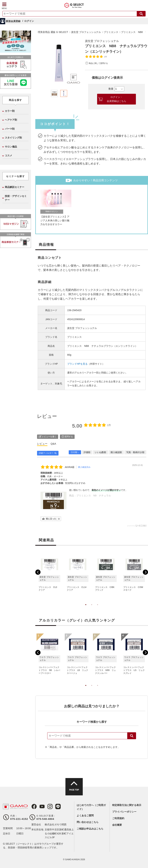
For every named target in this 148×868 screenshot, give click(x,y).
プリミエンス (74, 337)
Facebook (34, 806)
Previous (38, 572)
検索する (141, 14)
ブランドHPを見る (77, 364)
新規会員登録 (13, 21)
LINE (58, 806)
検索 (132, 736)
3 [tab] (98, 608)
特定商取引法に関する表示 (127, 805)
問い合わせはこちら (88, 822)
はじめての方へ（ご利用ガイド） (91, 807)
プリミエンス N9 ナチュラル (94, 496)
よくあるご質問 (85, 815)
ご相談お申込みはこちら (90, 829)
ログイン (29, 21)
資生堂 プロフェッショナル (102, 41)
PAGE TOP (74, 790)
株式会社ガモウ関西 (56, 824)
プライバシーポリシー (124, 812)
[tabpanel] (59, 63)
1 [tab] (86, 608)
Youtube (42, 806)
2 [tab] (92, 608)
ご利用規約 (118, 818)
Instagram (50, 806)
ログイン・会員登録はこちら (116, 99)
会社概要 (117, 825)
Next (145, 572)
